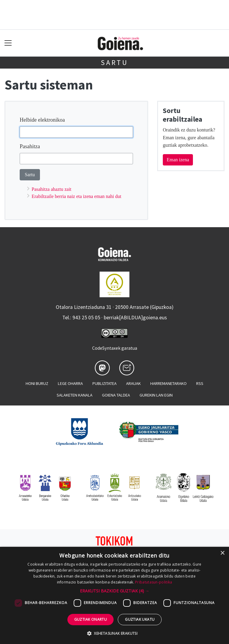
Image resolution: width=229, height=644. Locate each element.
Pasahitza (30, 146)
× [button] (222, 553)
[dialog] (114, 595)
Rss (200, 383)
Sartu (114, 62)
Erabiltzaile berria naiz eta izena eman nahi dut (76, 196)
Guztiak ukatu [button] (140, 619)
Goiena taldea (116, 395)
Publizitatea (105, 383)
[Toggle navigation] (8, 43)
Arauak (133, 383)
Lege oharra (70, 383)
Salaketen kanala (75, 395)
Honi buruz (37, 383)
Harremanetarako (168, 383)
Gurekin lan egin (156, 395)
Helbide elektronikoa (42, 120)
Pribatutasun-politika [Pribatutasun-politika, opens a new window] (154, 582)
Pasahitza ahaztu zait (51, 189)
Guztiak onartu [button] (91, 619)
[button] (115, 591)
